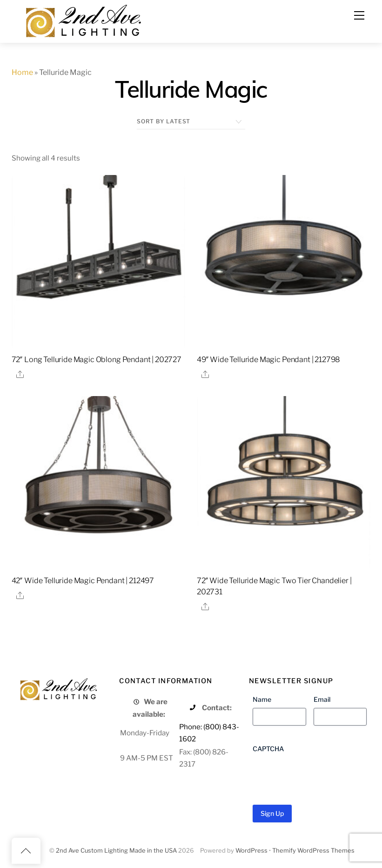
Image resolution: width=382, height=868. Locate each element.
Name (262, 699)
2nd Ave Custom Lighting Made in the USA (116, 851)
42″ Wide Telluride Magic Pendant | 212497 (83, 581)
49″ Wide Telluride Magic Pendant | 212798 (268, 360)
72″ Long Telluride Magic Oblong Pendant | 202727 (97, 360)
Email (322, 699)
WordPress (251, 851)
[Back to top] (26, 851)
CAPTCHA (268, 749)
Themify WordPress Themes (313, 851)
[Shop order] (191, 121)
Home (22, 72)
